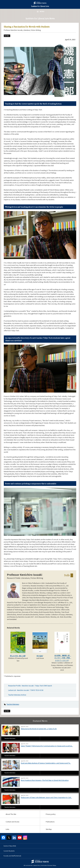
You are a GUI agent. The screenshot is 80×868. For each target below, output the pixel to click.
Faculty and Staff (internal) (12, 856)
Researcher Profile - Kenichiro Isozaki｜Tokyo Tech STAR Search (30, 686)
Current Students (9, 851)
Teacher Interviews (13, 704)
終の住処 (40, 656)
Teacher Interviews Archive (17, 695)
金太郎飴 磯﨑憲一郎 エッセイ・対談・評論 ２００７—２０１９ (63, 658)
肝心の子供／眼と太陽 (18, 656)
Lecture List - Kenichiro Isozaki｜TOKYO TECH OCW (26, 690)
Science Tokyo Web (10, 846)
